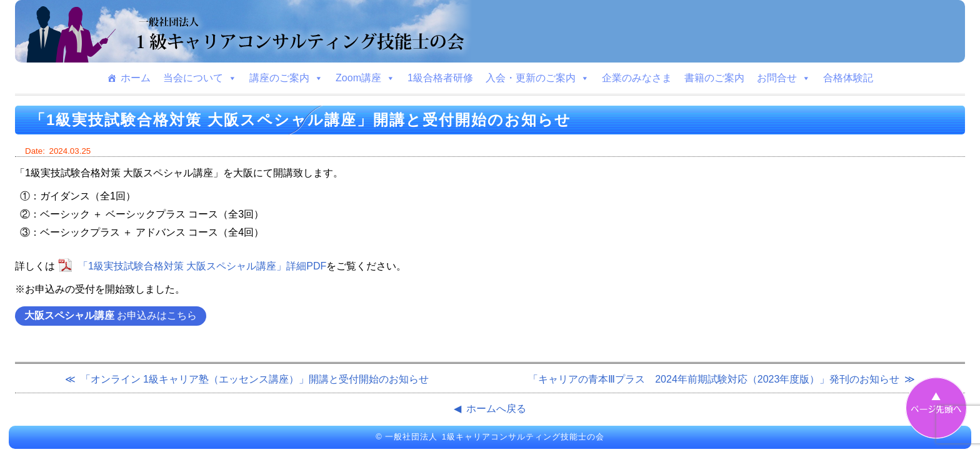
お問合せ (784, 78)
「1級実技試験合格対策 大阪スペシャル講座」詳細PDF (202, 266)
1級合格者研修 (440, 78)
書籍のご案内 (714, 78)
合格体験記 (848, 78)
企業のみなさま (637, 78)
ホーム (136, 78)
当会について (200, 78)
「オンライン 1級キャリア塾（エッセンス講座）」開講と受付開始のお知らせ (255, 379)
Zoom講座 (365, 78)
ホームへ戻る (496, 409)
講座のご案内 (286, 78)
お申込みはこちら (111, 315)
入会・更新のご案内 (537, 78)
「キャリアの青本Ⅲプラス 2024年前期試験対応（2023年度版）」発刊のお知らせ (714, 379)
